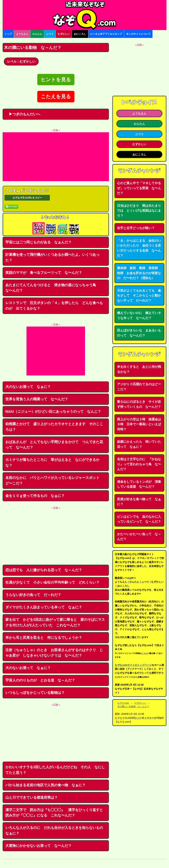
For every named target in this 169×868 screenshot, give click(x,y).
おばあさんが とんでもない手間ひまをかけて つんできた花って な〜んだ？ (54, 445)
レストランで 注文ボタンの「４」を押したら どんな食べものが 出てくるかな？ (54, 306)
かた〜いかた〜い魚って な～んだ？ (139, 537)
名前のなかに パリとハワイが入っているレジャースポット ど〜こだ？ (54, 480)
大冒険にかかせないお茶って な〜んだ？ (39, 846)
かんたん (37, 34)
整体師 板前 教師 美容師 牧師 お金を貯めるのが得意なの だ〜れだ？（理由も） (139, 273)
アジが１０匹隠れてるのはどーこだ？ (139, 387)
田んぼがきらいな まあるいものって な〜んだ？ (139, 333)
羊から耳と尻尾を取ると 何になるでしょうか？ (44, 638)
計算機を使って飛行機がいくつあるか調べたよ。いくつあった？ (52, 257)
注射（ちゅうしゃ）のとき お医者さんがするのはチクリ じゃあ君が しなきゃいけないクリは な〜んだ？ (54, 653)
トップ (8, 34)
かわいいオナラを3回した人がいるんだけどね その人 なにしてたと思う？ (55, 770)
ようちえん (22, 34)
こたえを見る (56, 97)
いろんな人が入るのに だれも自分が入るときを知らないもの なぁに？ (56, 830)
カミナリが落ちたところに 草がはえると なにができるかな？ (52, 462)
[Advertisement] (56, 157)
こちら (145, 653)
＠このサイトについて (138, 34)
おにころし (80, 34)
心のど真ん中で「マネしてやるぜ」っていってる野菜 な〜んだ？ (139, 188)
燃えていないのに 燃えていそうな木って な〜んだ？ (139, 315)
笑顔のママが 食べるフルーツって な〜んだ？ (44, 273)
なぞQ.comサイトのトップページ (133, 665)
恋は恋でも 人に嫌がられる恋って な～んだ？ (44, 570)
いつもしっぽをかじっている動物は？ (35, 693)
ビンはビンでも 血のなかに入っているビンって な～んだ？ (139, 519)
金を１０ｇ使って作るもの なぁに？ (35, 496)
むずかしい (64, 34)
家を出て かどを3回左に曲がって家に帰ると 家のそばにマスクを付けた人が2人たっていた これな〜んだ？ (55, 622)
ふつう (50, 34)
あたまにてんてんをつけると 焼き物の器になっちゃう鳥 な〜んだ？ (52, 288)
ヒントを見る (56, 80)
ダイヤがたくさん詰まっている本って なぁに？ (44, 607)
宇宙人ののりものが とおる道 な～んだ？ (40, 680)
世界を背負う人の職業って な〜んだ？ (37, 399)
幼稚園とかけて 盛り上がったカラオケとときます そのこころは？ (54, 427)
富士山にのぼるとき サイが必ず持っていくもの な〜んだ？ (139, 404)
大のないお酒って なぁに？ (28, 387)
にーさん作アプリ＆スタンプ (106, 34)
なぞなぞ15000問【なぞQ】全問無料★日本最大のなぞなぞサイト (84, 15)
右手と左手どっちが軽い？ (136, 228)
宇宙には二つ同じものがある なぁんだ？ (39, 242)
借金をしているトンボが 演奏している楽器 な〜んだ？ (139, 484)
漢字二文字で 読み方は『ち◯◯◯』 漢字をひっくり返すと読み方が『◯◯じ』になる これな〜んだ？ (54, 813)
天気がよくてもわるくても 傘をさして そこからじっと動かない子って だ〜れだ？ (139, 296)
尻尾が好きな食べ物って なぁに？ (139, 502)
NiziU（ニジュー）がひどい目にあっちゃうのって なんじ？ (53, 411)
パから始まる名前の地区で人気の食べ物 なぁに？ (45, 785)
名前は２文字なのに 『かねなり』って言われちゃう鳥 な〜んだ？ (139, 464)
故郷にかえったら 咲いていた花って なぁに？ (139, 444)
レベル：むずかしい (21, 62)
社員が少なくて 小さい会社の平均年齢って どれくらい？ (52, 582)
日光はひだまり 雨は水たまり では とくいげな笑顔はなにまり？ (141, 211)
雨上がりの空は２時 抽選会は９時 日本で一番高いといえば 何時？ (141, 424)
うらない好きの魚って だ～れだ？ (33, 595)
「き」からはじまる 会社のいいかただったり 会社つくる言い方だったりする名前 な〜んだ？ (139, 248)
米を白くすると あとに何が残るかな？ (139, 369)
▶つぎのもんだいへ (23, 114)
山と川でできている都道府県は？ (32, 797)
